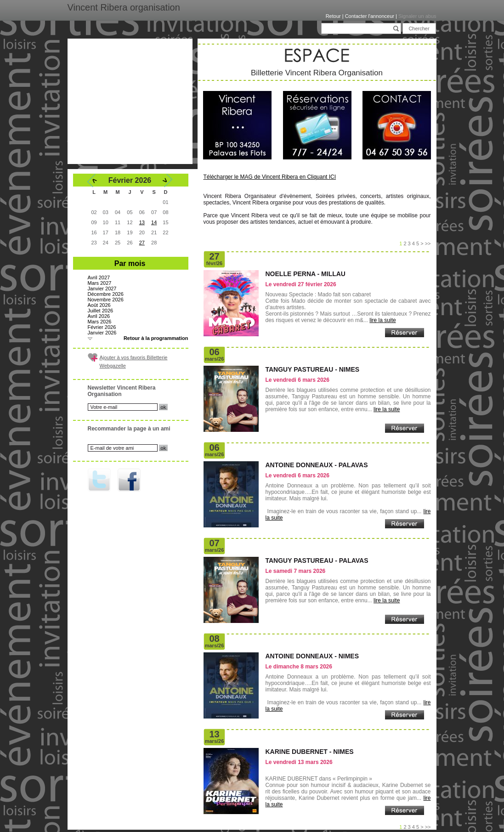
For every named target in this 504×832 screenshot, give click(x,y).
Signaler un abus (417, 16)
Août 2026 (99, 305)
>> (428, 243)
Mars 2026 (100, 322)
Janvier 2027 (102, 289)
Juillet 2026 (101, 311)
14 (154, 222)
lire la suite (382, 320)
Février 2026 (102, 327)
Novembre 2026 (106, 300)
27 (142, 243)
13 (142, 222)
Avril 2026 (99, 316)
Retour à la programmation (156, 338)
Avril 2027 (99, 277)
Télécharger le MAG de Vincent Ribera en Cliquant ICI (270, 177)
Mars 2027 (100, 283)
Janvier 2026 (102, 333)
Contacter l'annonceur (370, 16)
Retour (333, 16)
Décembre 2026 (106, 294)
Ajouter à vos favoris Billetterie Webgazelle (134, 362)
